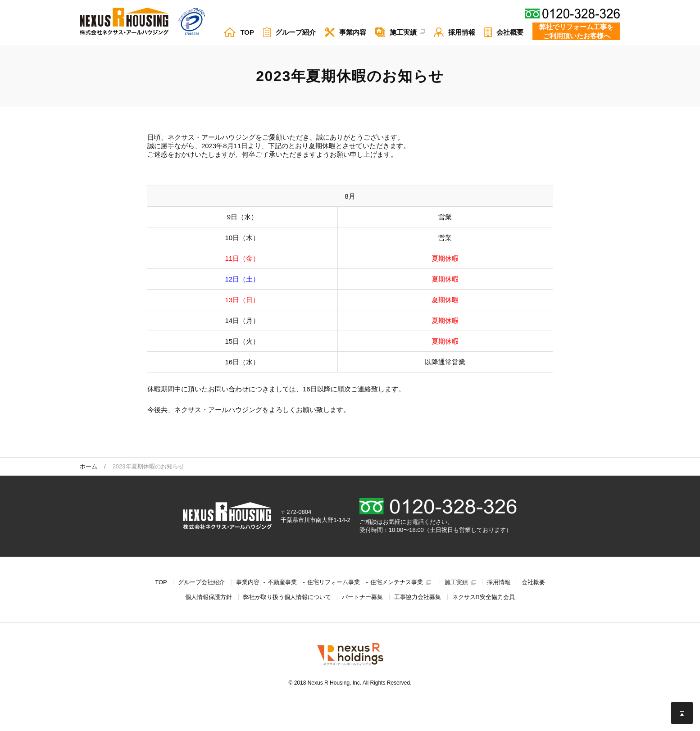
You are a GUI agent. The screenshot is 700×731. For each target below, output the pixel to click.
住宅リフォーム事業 (334, 582)
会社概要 (533, 582)
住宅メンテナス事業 (397, 582)
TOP (161, 582)
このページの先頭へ (682, 713)
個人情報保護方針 (209, 597)
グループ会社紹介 (201, 582)
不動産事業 (282, 582)
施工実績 (456, 582)
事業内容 (248, 582)
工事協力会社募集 (418, 597)
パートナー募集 (362, 597)
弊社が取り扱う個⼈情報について (287, 597)
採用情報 (499, 582)
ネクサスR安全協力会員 (484, 597)
